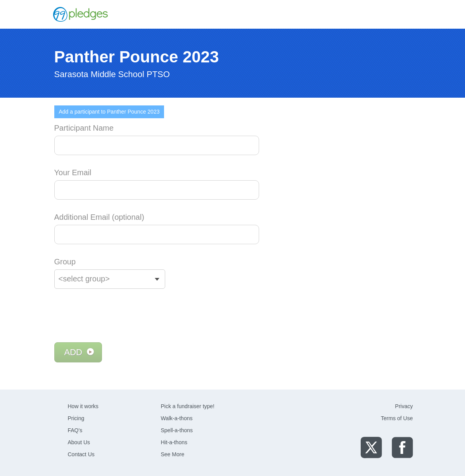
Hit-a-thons (174, 442)
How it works (83, 406)
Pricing (76, 418)
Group (65, 262)
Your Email (73, 172)
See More (173, 454)
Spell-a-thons (177, 430)
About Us (79, 442)
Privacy (404, 406)
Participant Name (84, 128)
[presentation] (113, 316)
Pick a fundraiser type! (188, 406)
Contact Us (81, 454)
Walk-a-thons (177, 418)
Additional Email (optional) (99, 217)
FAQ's (75, 430)
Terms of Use (397, 418)
